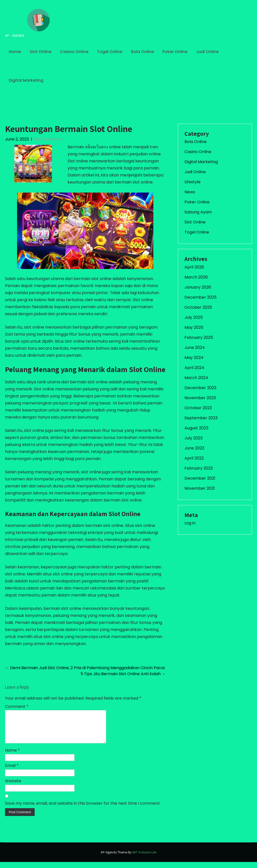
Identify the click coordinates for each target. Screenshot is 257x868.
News (190, 192)
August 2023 (196, 428)
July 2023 (194, 438)
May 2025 (194, 327)
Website (13, 787)
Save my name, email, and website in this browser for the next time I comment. (83, 809)
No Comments (48, 139)
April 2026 (194, 267)
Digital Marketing (26, 80)
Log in (190, 523)
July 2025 (194, 317)
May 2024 (194, 358)
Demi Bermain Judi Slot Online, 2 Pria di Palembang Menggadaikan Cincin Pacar (85, 668)
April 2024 (194, 368)
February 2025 (199, 337)
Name (12, 756)
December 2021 (200, 478)
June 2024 (195, 348)
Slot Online (41, 52)
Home (15, 52)
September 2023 (201, 418)
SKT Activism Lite (144, 858)
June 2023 (194, 448)
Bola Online (142, 52)
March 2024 (196, 378)
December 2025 (201, 297)
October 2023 (198, 408)
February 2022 (199, 468)
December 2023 (200, 388)
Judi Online (207, 52)
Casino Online (74, 52)
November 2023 (200, 398)
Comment (17, 706)
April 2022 (194, 458)
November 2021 (200, 488)
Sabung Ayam (198, 212)
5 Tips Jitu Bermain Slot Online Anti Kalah (123, 674)
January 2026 (198, 287)
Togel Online (110, 52)
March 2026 (196, 277)
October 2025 (198, 307)
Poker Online (175, 52)
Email (12, 772)
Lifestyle (192, 182)
